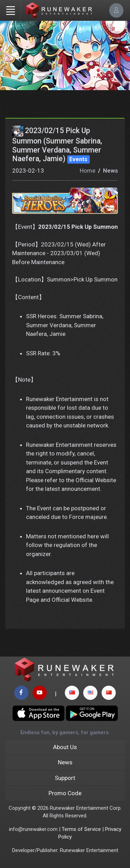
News (110, 171)
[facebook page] (21, 693)
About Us (65, 747)
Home (88, 171)
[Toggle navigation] (10, 10)
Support (65, 778)
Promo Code (65, 793)
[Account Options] (116, 10)
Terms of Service (81, 829)
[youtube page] (40, 693)
